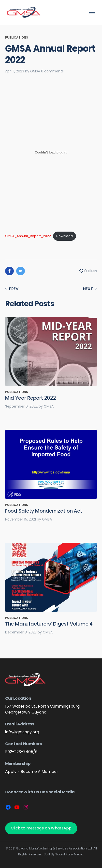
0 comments (52, 71)
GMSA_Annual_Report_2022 (28, 236)
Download (65, 236)
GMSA (35, 71)
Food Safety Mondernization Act (44, 511)
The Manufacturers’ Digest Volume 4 (49, 624)
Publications (17, 37)
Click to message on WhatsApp (41, 828)
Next (90, 289)
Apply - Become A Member (32, 771)
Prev (12, 289)
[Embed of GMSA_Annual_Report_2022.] (51, 152)
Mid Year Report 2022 (31, 398)
